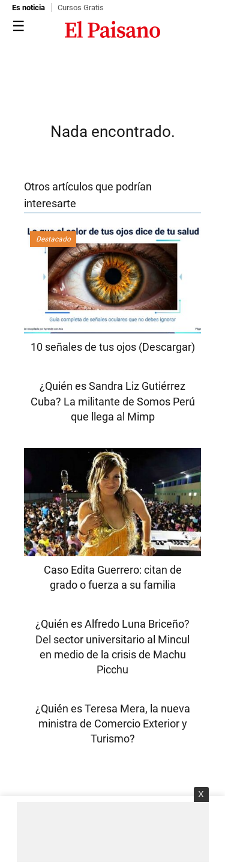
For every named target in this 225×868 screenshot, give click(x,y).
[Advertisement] (113, 832)
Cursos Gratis (81, 8)
